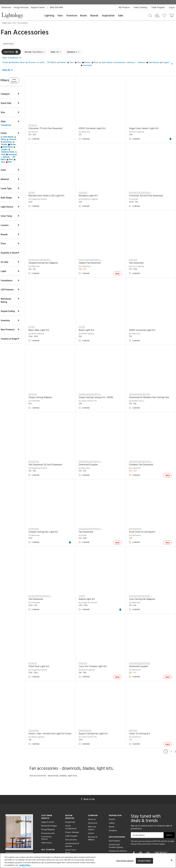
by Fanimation (92, 257)
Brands (94, 16)
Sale (121, 16)
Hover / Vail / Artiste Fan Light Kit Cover (57, 705)
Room (84, 16)
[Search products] (150, 15)
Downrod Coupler (95, 448)
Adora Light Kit (94, 575)
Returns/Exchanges (49, 799)
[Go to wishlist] (165, 15)
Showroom (6, 7)
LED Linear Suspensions (114, 838)
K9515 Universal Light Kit (146, 317)
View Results (24, 81)
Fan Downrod (140, 253)
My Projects (124, 7)
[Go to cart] (172, 15)
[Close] (172, 860)
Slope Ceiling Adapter (51, 381)
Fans (60, 16)
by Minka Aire (92, 129)
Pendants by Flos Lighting (116, 832)
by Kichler (90, 515)
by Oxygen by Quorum (48, 193)
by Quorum (44, 129)
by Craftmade (45, 384)
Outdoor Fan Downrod (144, 448)
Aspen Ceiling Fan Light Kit (100, 703)
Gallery (112, 796)
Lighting (49, 16)
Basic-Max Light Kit (49, 317)
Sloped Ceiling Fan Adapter (54, 253)
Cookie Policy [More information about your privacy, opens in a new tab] (25, 865)
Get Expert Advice (49, 830)
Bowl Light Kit (94, 317)
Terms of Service (153, 817)
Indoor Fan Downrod (97, 253)
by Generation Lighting (95, 193)
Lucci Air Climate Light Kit (100, 639)
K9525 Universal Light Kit (99, 126)
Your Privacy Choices (46, 811)
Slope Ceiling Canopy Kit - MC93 (103, 381)
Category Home (7, 23)
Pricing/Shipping (48, 802)
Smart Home (10, 44)
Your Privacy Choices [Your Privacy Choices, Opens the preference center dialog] (125, 861)
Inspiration (108, 16)
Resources (69, 843)
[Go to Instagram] (148, 826)
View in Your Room (70, 824)
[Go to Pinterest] (141, 826)
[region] (88, 861)
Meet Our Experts (92, 801)
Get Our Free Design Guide (19, 826)
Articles (112, 792)
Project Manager (72, 805)
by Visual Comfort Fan (95, 384)
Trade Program (158, 7)
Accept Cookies (144, 861)
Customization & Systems (72, 818)
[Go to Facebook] (134, 826)
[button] (12, 59)
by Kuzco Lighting (140, 129)
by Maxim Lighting (47, 320)
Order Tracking (140, 7)
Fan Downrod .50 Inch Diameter (56, 448)
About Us (92, 792)
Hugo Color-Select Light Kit (147, 126)
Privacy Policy (136, 817)
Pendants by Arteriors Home (118, 825)
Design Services (21, 7)
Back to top (88, 772)
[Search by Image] (157, 16)
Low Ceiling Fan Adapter (146, 575)
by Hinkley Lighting (47, 710)
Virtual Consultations (71, 800)
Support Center (38, 7)
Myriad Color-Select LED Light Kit (57, 190)
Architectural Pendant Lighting (116, 819)
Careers (91, 806)
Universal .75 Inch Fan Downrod (56, 126)
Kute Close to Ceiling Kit (146, 512)
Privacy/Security (48, 806)
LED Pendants (114, 814)
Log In (172, 7)
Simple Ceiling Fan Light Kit (54, 512)
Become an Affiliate (93, 811)
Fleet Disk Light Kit (49, 639)
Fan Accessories (23, 23)
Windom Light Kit (95, 190)
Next (175, 724)
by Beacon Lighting (94, 642)
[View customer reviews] (161, 826)
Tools (67, 839)
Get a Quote (47, 826)
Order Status (46, 816)
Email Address (139, 808)
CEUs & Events (71, 813)
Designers (113, 803)
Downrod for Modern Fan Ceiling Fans (150, 382)
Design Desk (70, 795)
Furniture (72, 16)
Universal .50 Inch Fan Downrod (149, 190)
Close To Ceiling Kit (143, 703)
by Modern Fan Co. (140, 388)
